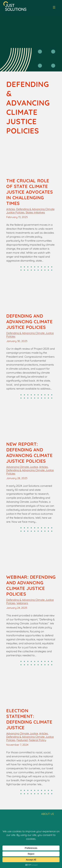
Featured (22, 740)
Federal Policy (37, 740)
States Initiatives (35, 212)
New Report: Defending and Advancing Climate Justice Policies (29, 453)
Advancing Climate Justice (22, 467)
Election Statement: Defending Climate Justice (29, 719)
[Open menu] (54, 7)
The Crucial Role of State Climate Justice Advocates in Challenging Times (30, 192)
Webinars (22, 603)
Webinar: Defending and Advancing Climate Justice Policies (31, 585)
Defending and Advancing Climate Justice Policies (29, 322)
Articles (11, 209)
